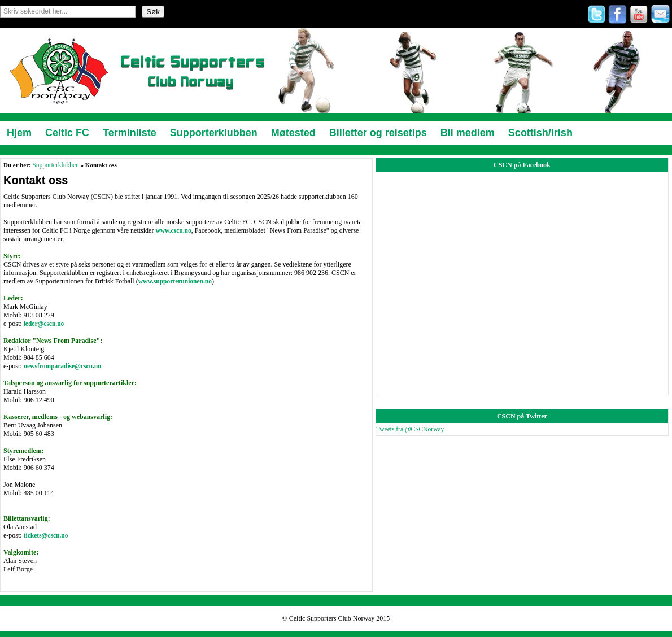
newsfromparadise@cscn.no (62, 366)
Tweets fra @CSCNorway (410, 429)
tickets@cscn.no (46, 535)
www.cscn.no (173, 230)
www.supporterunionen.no (175, 281)
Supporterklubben (55, 165)
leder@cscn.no (44, 324)
